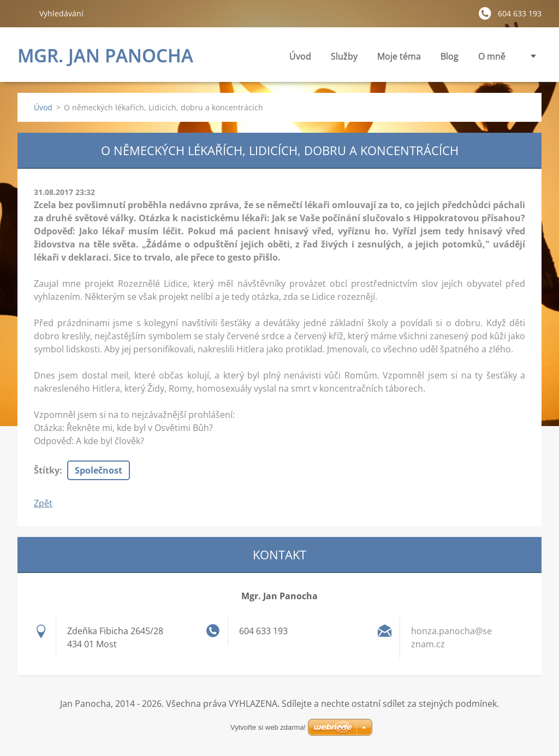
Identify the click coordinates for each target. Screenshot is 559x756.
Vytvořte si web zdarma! (268, 727)
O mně (492, 56)
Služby (344, 59)
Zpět (43, 503)
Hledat (24, 13)
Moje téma (399, 59)
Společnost (99, 470)
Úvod (300, 56)
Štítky (47, 470)
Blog (450, 56)
